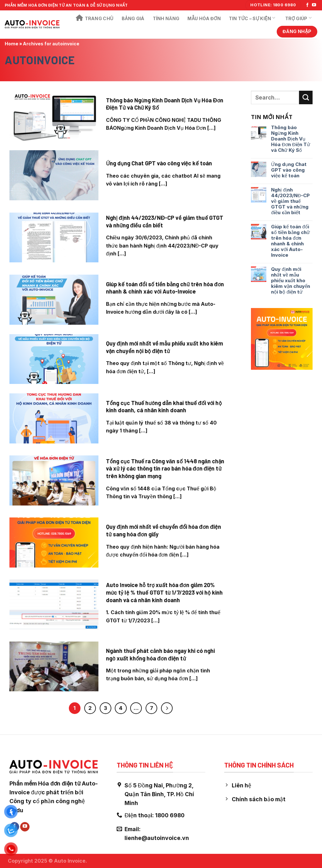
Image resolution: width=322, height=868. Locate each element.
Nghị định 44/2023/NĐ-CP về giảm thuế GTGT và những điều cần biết (165, 221)
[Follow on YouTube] (314, 5)
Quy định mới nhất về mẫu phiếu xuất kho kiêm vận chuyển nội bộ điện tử (164, 347)
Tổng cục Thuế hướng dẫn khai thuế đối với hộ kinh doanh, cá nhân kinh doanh (164, 407)
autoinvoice (40, 60)
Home (11, 44)
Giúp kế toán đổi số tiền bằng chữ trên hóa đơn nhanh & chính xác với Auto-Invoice (165, 288)
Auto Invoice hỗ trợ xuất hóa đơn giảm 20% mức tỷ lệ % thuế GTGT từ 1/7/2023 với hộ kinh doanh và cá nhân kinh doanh (164, 592)
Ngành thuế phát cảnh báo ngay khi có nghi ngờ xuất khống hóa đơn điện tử (160, 654)
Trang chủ (94, 18)
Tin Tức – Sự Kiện (252, 18)
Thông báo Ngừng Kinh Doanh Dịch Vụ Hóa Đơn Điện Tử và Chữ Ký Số (165, 104)
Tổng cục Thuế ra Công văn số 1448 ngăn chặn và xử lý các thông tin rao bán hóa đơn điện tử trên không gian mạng (165, 468)
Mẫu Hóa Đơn (204, 18)
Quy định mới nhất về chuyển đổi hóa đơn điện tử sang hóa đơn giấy (164, 530)
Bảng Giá (133, 18)
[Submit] (306, 97)
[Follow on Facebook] (307, 5)
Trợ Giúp (298, 18)
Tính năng (166, 18)
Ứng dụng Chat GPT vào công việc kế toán (159, 163)
